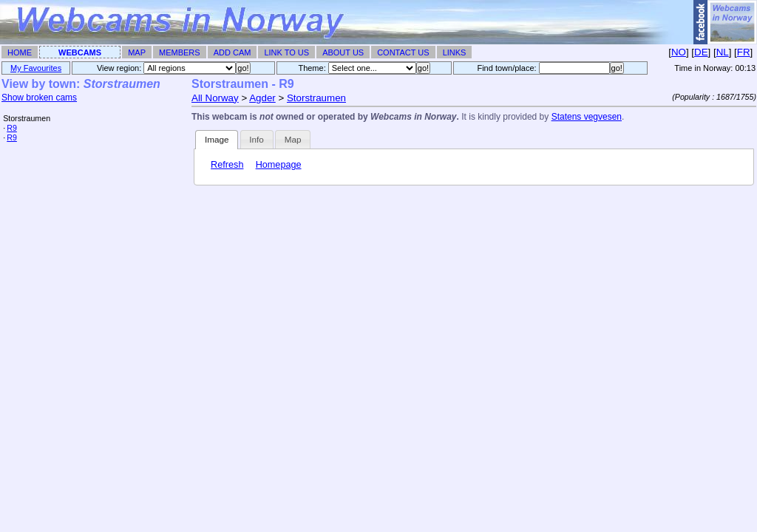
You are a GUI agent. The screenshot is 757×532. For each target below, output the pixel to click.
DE (701, 52)
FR (744, 52)
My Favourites (36, 68)
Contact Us (403, 52)
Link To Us (286, 52)
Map (137, 52)
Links (455, 52)
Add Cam (232, 52)
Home (20, 52)
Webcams (80, 52)
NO (679, 52)
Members (180, 52)
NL (723, 52)
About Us (343, 52)
